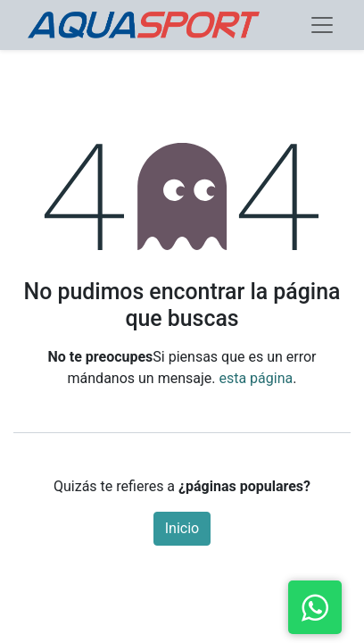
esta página (256, 378)
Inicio (182, 528)
